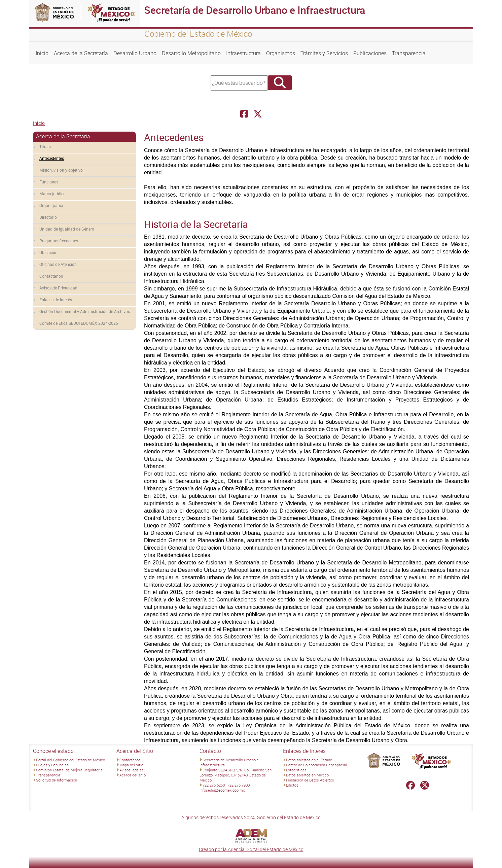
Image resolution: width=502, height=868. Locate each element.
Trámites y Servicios (324, 53)
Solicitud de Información (57, 780)
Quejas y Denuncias (52, 765)
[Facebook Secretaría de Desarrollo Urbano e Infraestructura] (244, 114)
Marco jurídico (52, 194)
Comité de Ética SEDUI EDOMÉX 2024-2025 (79, 323)
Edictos (292, 785)
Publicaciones (370, 53)
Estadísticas (296, 770)
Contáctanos (51, 276)
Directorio (48, 217)
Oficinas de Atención (58, 264)
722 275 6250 (214, 785)
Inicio (42, 53)
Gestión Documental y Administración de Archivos (85, 311)
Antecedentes (52, 158)
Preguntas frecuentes (59, 241)
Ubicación (48, 252)
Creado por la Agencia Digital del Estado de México (251, 849)
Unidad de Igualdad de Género (67, 229)
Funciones (49, 182)
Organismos (281, 53)
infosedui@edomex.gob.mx (222, 790)
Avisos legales (132, 770)
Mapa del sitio (131, 765)
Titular (45, 146)
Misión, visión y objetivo (61, 170)
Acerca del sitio (133, 775)
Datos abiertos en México (307, 775)
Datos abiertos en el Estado (309, 760)
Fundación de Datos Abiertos (310, 780)
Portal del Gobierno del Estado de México (70, 760)
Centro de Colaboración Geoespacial (316, 765)
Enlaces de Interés (56, 300)
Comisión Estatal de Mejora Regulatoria (69, 770)
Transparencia (409, 53)
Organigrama (51, 205)
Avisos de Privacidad (58, 288)
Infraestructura (243, 53)
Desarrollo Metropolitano (191, 53)
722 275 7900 (239, 785)
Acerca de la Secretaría (81, 53)
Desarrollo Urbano (135, 53)
